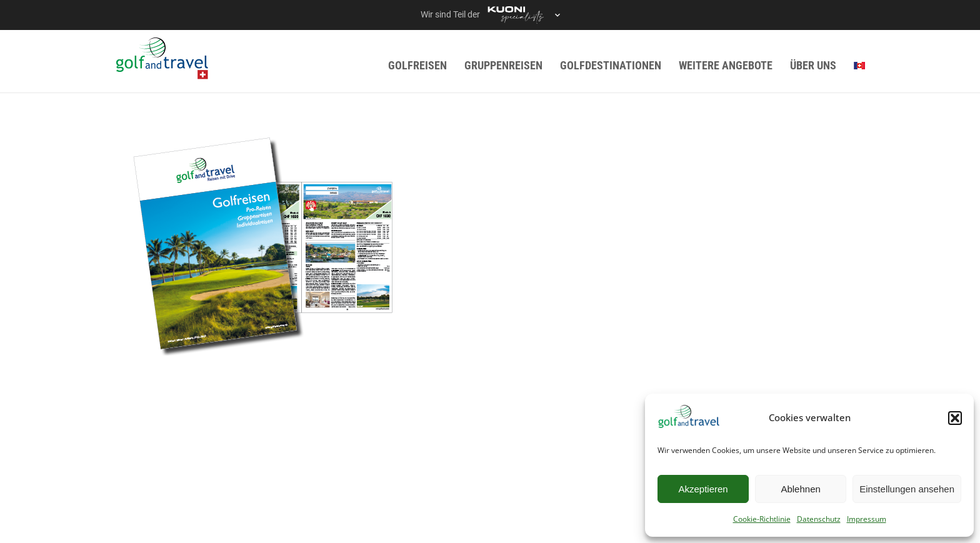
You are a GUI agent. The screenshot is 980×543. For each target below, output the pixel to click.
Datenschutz (819, 519)
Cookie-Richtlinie (762, 519)
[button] (955, 418)
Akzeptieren (703, 489)
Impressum (867, 519)
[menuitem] (859, 65)
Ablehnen (800, 489)
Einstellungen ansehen (907, 489)
